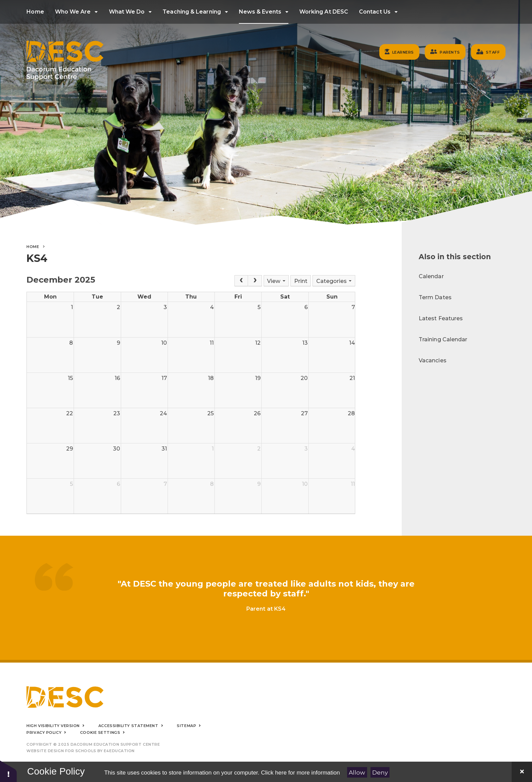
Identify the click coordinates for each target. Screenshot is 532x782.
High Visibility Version (53, 726)
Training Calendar (443, 339)
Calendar (431, 276)
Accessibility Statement (128, 726)
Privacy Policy (44, 732)
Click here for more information (300, 773)
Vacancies (433, 360)
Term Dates (435, 297)
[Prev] (241, 281)
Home (33, 247)
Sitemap (186, 726)
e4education (119, 751)
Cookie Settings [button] (100, 732)
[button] (8, 771)
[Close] (522, 772)
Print (301, 281)
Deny (380, 773)
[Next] (255, 281)
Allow (357, 773)
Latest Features (441, 318)
